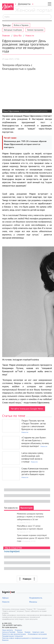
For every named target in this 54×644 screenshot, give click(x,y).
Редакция (18, 630)
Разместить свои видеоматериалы (14, 634)
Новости (30, 35)
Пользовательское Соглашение (13, 636)
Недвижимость (36, 598)
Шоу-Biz (17, 35)
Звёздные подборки (13, 30)
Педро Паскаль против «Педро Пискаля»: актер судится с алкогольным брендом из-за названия (34, 425)
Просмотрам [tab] (26, 508)
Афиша (5, 598)
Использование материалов (37, 634)
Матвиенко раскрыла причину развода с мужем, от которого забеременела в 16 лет (30, 517)
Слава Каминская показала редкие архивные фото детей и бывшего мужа (35, 471)
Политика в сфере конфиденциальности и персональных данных (25, 638)
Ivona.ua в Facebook (9, 632)
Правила (28, 632)
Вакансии (5, 640)
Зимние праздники (35, 30)
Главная (6, 35)
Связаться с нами (38, 632)
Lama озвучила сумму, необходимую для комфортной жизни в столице (32, 457)
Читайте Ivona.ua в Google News (27, 409)
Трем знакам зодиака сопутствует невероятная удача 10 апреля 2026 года (33, 538)
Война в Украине (21, 25)
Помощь (20, 632)
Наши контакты (8, 630)
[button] (27, 579)
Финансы (33, 602)
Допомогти (24, 4)
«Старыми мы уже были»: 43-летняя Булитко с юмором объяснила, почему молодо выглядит (35, 442)
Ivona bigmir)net (12, 551)
